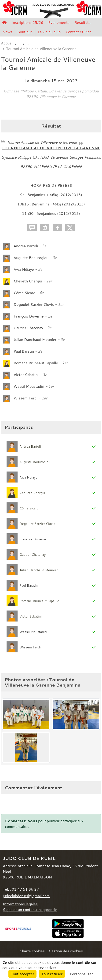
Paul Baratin (24, 351)
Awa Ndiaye (24, 269)
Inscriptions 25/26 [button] (27, 22)
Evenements (59, 22)
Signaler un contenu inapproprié (30, 910)
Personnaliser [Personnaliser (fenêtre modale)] (81, 974)
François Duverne (29, 316)
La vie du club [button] (49, 32)
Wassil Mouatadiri (29, 386)
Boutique (25, 32)
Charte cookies (32, 951)
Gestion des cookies (66, 951)
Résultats (82, 22)
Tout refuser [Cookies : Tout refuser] (52, 974)
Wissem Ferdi (26, 398)
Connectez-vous (21, 821)
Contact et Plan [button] (78, 32)
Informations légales (20, 904)
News (7, 32)
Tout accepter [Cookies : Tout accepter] (22, 974)
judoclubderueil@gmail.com (26, 896)
